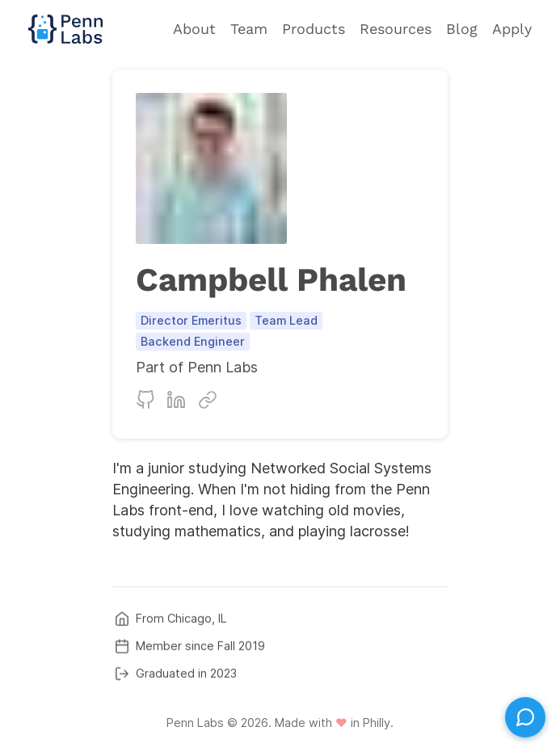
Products (314, 29)
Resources (396, 29)
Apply (512, 29)
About (194, 29)
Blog (462, 29)
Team (249, 29)
